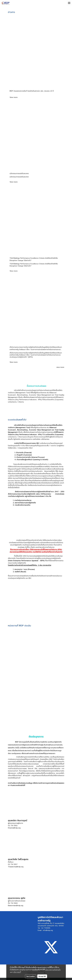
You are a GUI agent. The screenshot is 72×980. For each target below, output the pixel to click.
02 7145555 (46, 928)
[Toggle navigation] (69, 3)
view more (60, 367)
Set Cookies (31, 976)
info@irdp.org (48, 930)
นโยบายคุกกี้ (17, 972)
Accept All (42, 976)
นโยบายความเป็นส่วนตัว (53, 970)
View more (14, 97)
